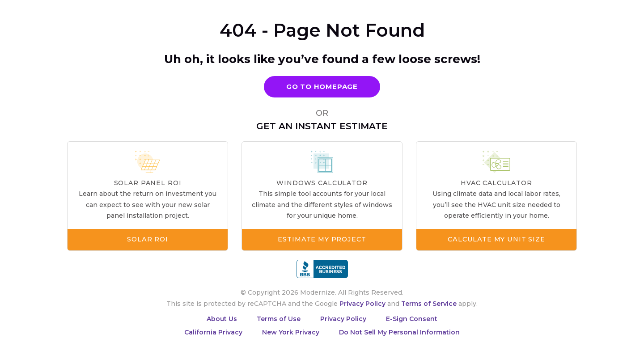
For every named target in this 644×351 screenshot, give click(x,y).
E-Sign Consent (412, 319)
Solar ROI (148, 239)
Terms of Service (429, 304)
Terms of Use (279, 319)
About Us (222, 319)
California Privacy (213, 332)
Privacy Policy (362, 304)
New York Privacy (291, 332)
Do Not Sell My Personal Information (399, 332)
